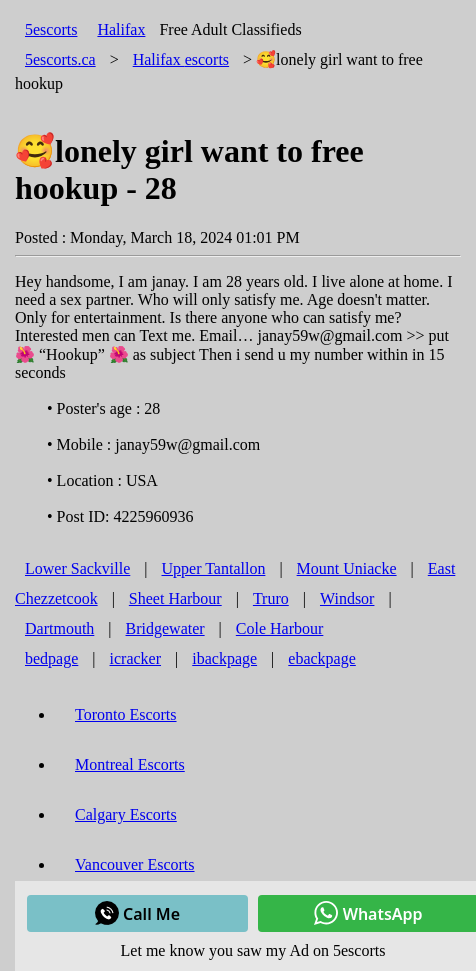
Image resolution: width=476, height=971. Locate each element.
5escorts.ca (60, 59)
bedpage (51, 658)
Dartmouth (59, 628)
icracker (136, 658)
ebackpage (322, 658)
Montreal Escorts (130, 764)
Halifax (121, 29)
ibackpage (224, 658)
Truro (271, 598)
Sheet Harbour (175, 598)
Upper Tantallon (214, 568)
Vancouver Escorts (135, 864)
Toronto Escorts (126, 714)
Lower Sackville (77, 568)
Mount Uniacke (347, 568)
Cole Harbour (280, 628)
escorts (181, 59)
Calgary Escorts (126, 814)
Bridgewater (165, 628)
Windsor (347, 598)
